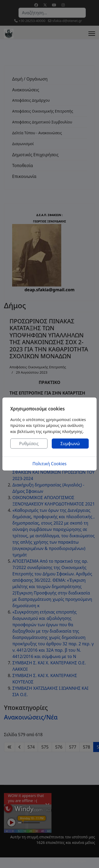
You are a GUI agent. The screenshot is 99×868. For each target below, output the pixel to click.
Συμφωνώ (70, 444)
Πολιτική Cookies (49, 464)
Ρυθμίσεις (29, 444)
